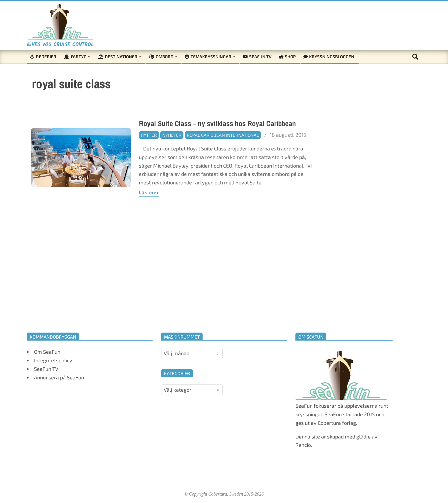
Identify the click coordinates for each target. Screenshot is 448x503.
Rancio (303, 445)
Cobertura (218, 494)
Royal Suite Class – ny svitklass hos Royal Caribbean (217, 124)
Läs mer (149, 192)
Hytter (149, 135)
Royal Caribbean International (223, 135)
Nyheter (172, 135)
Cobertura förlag (337, 423)
